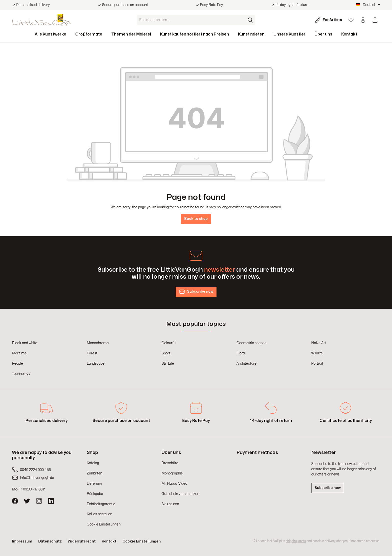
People (17, 364)
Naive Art (319, 343)
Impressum (22, 541)
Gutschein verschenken (180, 494)
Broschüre (170, 463)
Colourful (169, 343)
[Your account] (363, 20)
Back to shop (196, 219)
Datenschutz (50, 541)
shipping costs (296, 541)
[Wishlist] (351, 20)
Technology (21, 374)
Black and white (25, 343)
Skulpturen (170, 504)
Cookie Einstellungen (104, 524)
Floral (241, 353)
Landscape (96, 364)
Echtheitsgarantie (101, 504)
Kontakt (109, 541)
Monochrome (98, 343)
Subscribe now (328, 488)
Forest (92, 353)
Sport (166, 353)
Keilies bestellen (99, 514)
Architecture (246, 364)
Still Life (168, 364)
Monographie (172, 473)
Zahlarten (94, 473)
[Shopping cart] (375, 20)
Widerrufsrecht (82, 541)
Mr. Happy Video (174, 484)
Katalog (93, 463)
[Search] (250, 20)
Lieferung (94, 484)
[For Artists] (329, 20)
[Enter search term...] (191, 20)
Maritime (19, 353)
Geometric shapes (251, 343)
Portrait (317, 364)
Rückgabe (95, 494)
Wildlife (317, 353)
